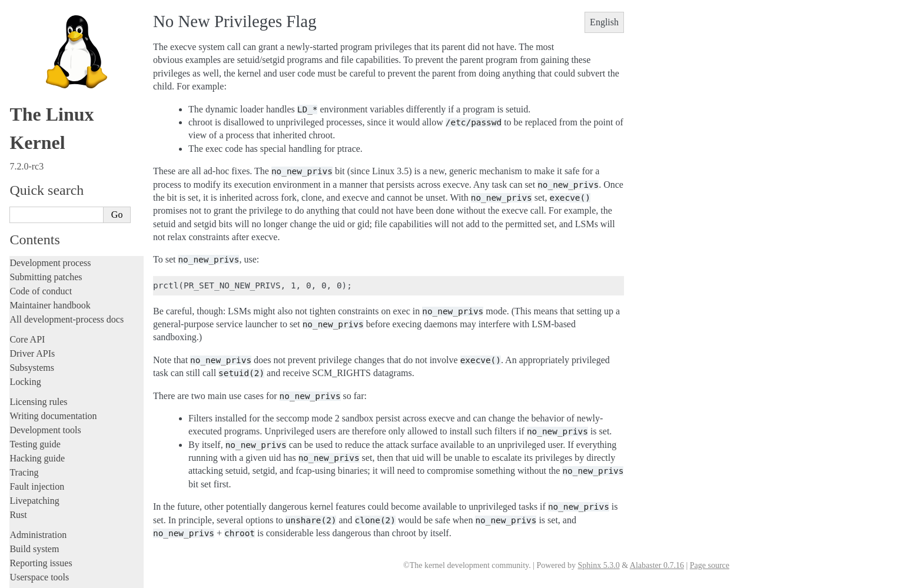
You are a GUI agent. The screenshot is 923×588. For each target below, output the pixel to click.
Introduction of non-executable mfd (80, 366)
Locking (25, 61)
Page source (710, 565)
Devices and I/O (45, 424)
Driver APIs (32, 33)
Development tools (45, 109)
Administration (38, 214)
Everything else (44, 436)
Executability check (56, 412)
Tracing (24, 152)
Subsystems (32, 47)
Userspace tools (39, 256)
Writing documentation (53, 95)
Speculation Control (56, 378)
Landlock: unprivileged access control (84, 343)
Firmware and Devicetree (57, 470)
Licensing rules (38, 81)
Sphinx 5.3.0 (598, 565)
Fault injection (37, 166)
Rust (18, 194)
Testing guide (35, 123)
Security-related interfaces (65, 296)
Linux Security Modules (62, 355)
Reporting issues (41, 242)
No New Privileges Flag (63, 309)
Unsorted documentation (56, 510)
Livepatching (34, 180)
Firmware (28, 456)
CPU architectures (44, 490)
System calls (39, 284)
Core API (27, 19)
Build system (34, 228)
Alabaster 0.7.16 (657, 565)
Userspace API (39, 270)
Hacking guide (37, 137)
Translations (33, 530)
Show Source (34, 577)
